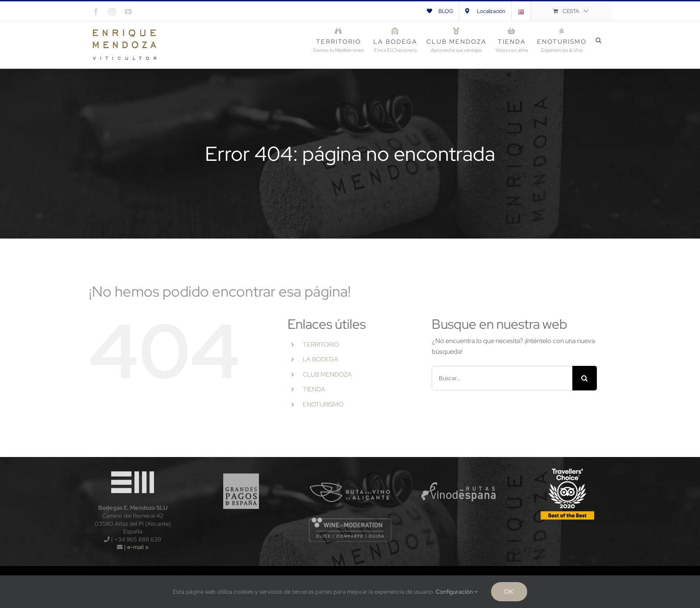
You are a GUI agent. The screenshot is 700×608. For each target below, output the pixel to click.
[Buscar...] (502, 378)
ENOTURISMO (323, 404)
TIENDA (314, 389)
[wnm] (350, 520)
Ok (509, 591)
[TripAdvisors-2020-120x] (567, 469)
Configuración (457, 592)
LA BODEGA (321, 359)
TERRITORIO (321, 344)
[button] (599, 40)
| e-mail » (136, 547)
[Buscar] (585, 378)
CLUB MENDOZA (327, 374)
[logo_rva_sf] (350, 469)
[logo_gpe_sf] (241, 469)
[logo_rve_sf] (459, 469)
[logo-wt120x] (133, 469)
